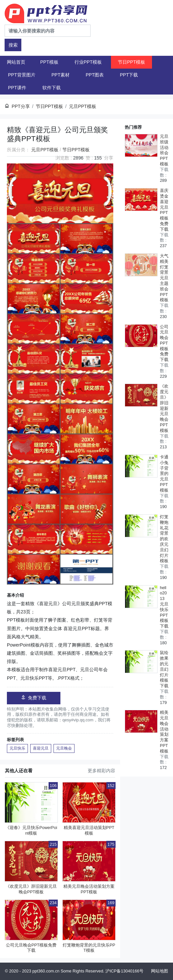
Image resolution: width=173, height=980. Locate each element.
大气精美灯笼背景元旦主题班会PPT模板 (164, 278)
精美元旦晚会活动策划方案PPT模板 (164, 732)
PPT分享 (21, 106)
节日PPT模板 (131, 62)
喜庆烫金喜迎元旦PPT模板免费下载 (164, 210)
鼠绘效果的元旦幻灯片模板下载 (164, 669)
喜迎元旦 (41, 748)
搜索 (13, 45)
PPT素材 (61, 75)
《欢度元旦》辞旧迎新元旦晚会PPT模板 (164, 408)
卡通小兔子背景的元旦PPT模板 (164, 474)
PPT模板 (49, 62)
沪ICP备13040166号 (124, 971)
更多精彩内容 (101, 771)
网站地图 (160, 971)
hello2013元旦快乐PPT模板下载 (164, 607)
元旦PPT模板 (45, 150)
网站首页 (16, 62)
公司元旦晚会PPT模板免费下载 (164, 343)
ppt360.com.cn (46, 971)
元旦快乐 (17, 748)
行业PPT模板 (88, 62)
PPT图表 (95, 75)
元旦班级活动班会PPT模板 (164, 150)
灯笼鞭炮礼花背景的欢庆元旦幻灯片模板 (164, 539)
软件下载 (52, 88)
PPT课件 (17, 88)
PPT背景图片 (22, 75)
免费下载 (34, 698)
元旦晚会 (64, 748)
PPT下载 (129, 75)
